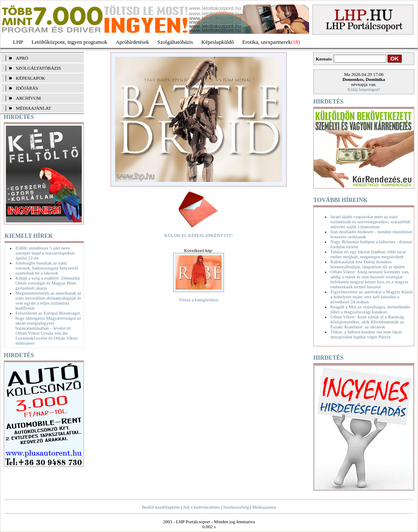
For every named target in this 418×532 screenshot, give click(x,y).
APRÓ (22, 58)
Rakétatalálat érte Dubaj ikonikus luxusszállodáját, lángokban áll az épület (368, 264)
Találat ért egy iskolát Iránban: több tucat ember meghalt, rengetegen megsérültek (368, 254)
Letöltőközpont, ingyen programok (70, 42)
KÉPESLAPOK (30, 78)
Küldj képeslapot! (364, 89)
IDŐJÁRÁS (27, 88)
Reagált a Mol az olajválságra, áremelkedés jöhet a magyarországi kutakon (370, 309)
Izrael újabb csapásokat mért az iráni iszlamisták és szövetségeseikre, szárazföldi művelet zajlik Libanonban (370, 222)
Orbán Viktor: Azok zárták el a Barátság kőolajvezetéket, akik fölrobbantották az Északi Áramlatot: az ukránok (367, 322)
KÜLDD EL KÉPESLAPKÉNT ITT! (199, 235)
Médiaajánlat (264, 507)
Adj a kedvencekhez (201, 507)
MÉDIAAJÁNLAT (33, 108)
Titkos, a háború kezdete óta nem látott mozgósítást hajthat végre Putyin (366, 334)
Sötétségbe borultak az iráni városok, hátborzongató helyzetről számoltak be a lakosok (47, 268)
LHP (18, 42)
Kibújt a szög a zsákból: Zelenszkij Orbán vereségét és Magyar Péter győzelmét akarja (48, 283)
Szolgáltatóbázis (175, 42)
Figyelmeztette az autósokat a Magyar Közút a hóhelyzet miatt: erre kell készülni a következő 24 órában (371, 297)
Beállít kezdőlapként (161, 507)
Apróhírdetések (132, 42)
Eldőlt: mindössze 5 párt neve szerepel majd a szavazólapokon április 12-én (45, 253)
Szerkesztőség (236, 507)
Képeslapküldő (218, 42)
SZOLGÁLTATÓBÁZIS (38, 68)
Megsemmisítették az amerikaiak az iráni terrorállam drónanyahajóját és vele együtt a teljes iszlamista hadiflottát (48, 300)
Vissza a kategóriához (199, 300)
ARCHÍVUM (28, 98)
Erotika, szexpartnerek (267, 42)
